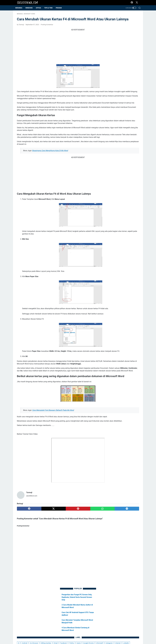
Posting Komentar (47, 31)
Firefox (110, 79)
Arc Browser (124, 71)
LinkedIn (111, 87)
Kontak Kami (99, 636)
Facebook (130, 75)
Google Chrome (127, 79)
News (123, 91)
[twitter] (41, 553)
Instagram (121, 83)
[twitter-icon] (138, 3)
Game (117, 79)
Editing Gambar (113, 75)
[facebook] (25, 553)
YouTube (119, 99)
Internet (129, 83)
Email (123, 75)
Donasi (90, 636)
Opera (129, 91)
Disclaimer (68, 636)
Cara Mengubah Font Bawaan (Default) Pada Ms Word (53, 450)
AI (108, 71)
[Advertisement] (58, 53)
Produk (60, 8)
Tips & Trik (50, 8)
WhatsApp (129, 95)
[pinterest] (58, 553)
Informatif (111, 83)
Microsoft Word (113, 91)
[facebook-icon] (133, 3)
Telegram (111, 95)
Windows (111, 99)
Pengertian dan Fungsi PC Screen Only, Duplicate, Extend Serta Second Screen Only (123, 25)
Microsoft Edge (121, 87)
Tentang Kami (58, 636)
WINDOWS (31, 8)
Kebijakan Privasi (80, 636)
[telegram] (91, 553)
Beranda (20, 8)
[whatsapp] (74, 553)
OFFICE (40, 8)
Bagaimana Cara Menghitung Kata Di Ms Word (50, 170)
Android (114, 71)
